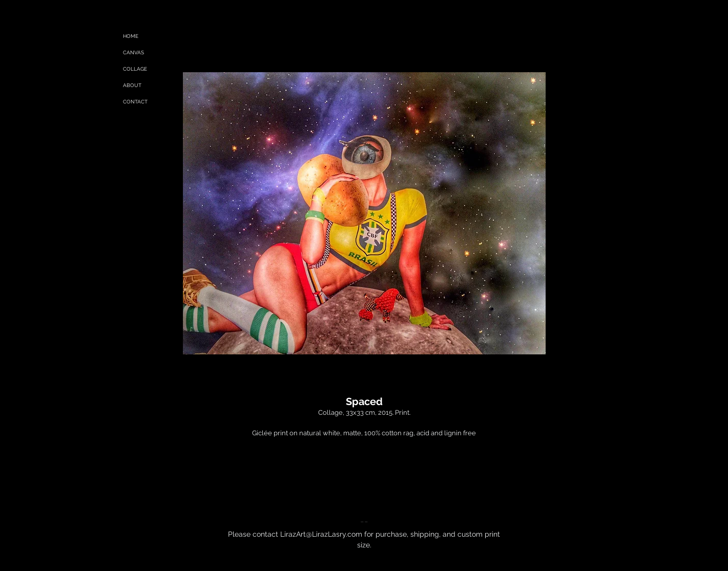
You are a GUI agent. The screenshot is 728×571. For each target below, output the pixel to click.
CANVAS (133, 52)
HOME (131, 36)
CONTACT (135, 102)
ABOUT (132, 85)
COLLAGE (135, 69)
